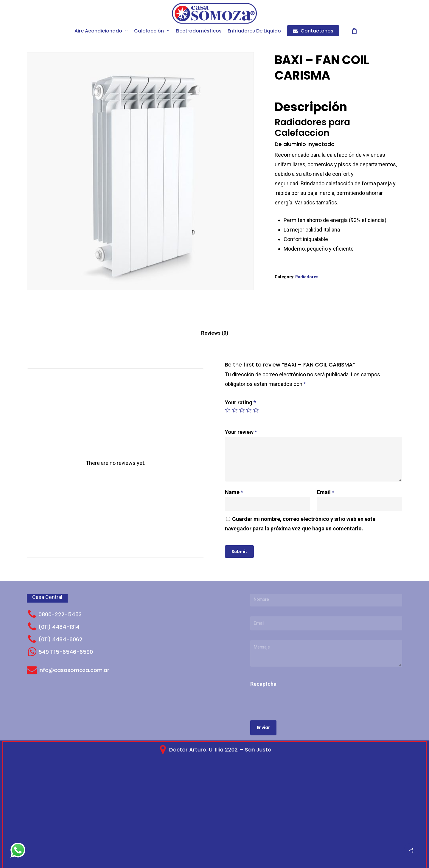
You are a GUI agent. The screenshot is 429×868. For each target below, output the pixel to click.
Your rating (240, 402)
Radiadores (307, 277)
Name (234, 492)
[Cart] (355, 31)
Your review (241, 432)
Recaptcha (263, 645)
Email (326, 492)
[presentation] (291, 668)
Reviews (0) (215, 333)
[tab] (215, 333)
